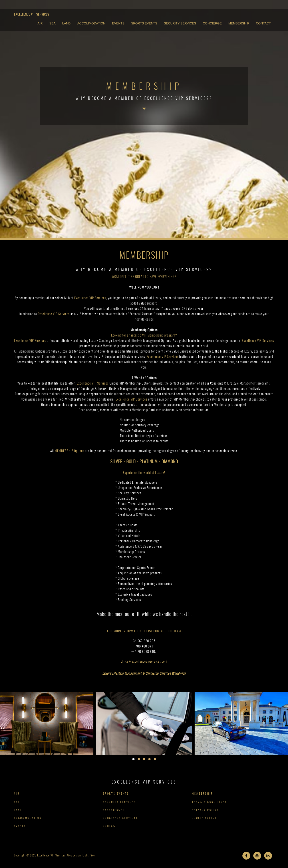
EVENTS (118, 23)
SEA (52, 23)
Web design (74, 856)
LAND (66, 23)
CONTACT (263, 23)
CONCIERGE (212, 23)
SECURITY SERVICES (180, 23)
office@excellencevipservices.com (144, 662)
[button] (133, 759)
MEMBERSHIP (239, 23)
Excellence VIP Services (32, 14)
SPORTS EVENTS (144, 23)
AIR (40, 23)
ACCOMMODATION (91, 23)
